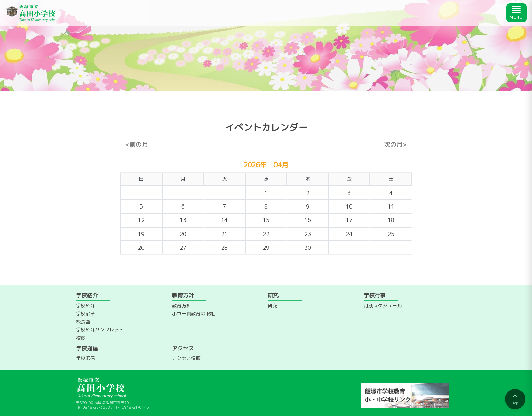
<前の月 (137, 145)
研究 (272, 305)
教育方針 (182, 305)
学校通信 (85, 358)
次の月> (395, 145)
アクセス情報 (186, 358)
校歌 (81, 338)
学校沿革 (85, 314)
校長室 (83, 321)
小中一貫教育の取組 (193, 314)
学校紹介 (85, 305)
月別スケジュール (383, 305)
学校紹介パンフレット (100, 330)
